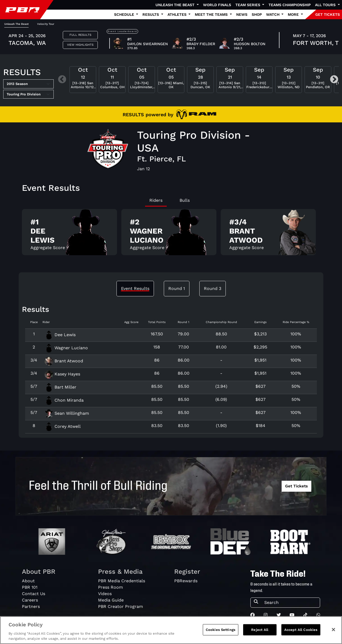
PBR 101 (30, 587)
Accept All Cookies (301, 632)
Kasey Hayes (62, 374)
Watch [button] (273, 14)
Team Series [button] (248, 5)
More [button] (294, 14)
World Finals (217, 5)
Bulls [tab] (185, 200)
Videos (105, 594)
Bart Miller (61, 387)
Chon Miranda (64, 400)
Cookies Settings (221, 632)
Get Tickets (296, 486)
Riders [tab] (156, 200)
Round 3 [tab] (213, 288)
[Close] (333, 632)
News (242, 14)
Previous (62, 80)
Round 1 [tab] (177, 288)
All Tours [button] (326, 5)
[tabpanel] (171, 234)
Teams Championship (290, 5)
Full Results (80, 35)
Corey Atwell (63, 426)
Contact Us (34, 594)
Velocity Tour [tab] (46, 24)
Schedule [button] (125, 14)
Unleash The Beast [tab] (16, 24)
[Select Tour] (28, 94)
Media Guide (111, 600)
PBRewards (186, 581)
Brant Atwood (64, 361)
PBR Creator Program (121, 606)
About (28, 581)
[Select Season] (28, 84)
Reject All (260, 632)
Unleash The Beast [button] (176, 5)
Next (334, 80)
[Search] (290, 603)
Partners (31, 606)
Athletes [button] (178, 14)
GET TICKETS (328, 14)
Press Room (110, 587)
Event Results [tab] (135, 288)
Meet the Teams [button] (212, 14)
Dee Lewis (60, 335)
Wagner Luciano (66, 348)
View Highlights (80, 45)
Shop (257, 14)
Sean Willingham (67, 413)
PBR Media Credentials (122, 581)
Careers (30, 600)
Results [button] (151, 14)
